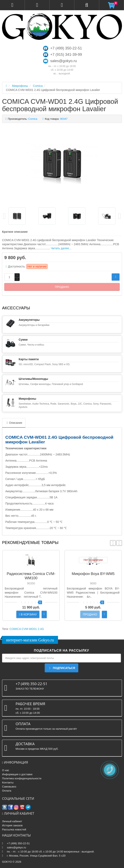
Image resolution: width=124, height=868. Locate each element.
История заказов (12, 825)
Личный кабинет (12, 821)
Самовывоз (9, 787)
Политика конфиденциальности (22, 778)
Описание (14, 423)
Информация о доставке (17, 774)
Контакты (8, 782)
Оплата (7, 791)
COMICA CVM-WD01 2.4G (27, 629)
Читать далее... (61, 248)
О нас (6, 770)
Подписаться (61, 668)
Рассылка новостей (14, 829)
